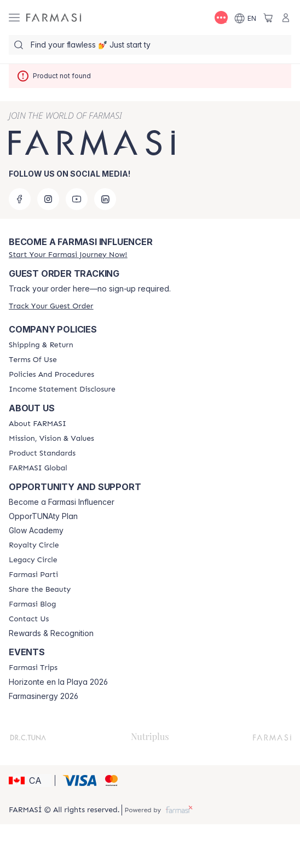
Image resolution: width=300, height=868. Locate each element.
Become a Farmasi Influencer (62, 502)
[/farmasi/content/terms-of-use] (33, 360)
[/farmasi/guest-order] (51, 306)
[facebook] (20, 199)
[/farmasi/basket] (268, 18)
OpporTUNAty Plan (43, 516)
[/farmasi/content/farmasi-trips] (33, 668)
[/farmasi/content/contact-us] (29, 619)
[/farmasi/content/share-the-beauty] (40, 590)
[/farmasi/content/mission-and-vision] (51, 439)
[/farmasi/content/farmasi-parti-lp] (33, 575)
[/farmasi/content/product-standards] (42, 453)
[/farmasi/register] (68, 255)
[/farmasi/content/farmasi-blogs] (32, 604)
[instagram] (48, 199)
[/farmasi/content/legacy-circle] (33, 560)
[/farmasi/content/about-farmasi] (37, 424)
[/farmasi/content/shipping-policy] (41, 345)
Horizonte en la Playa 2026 (58, 682)
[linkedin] (105, 199)
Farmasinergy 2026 (44, 696)
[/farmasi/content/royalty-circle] (34, 545)
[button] (30, 780)
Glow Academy (36, 531)
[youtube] (77, 199)
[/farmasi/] (54, 18)
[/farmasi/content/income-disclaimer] (62, 389)
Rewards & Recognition (51, 633)
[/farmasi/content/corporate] (38, 468)
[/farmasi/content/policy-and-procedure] (51, 375)
